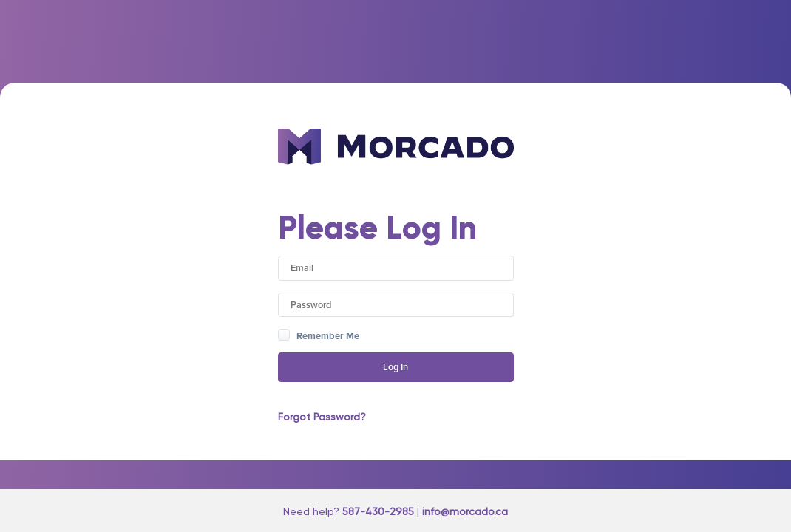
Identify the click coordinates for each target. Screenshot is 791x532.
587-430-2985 (378, 511)
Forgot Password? (322, 417)
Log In (395, 367)
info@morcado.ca (465, 511)
